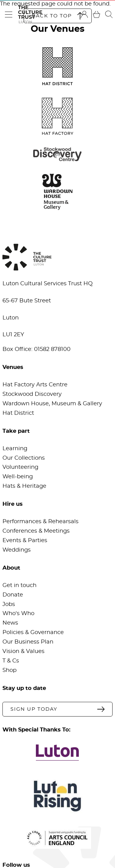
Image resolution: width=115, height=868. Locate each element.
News (10, 623)
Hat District (18, 413)
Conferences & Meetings (36, 531)
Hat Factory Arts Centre (35, 385)
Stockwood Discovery (32, 394)
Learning (15, 449)
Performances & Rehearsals (40, 522)
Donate (13, 595)
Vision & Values (23, 651)
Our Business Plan (28, 642)
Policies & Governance (33, 633)
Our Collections (24, 458)
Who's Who (18, 614)
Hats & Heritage (24, 486)
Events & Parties (25, 541)
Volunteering (20, 467)
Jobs (9, 604)
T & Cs (11, 661)
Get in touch (19, 585)
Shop (10, 670)
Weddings (17, 550)
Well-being (18, 477)
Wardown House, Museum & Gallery (52, 404)
